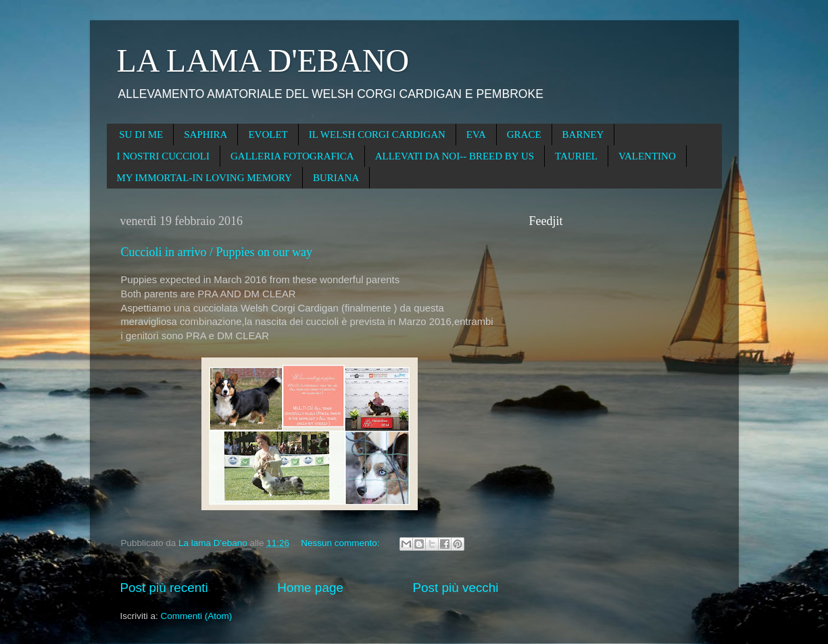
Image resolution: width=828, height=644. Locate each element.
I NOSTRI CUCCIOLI (164, 156)
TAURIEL (576, 156)
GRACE (524, 134)
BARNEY (583, 134)
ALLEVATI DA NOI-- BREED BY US (455, 156)
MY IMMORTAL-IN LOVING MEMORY (204, 178)
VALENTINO (647, 156)
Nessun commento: (341, 543)
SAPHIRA (205, 134)
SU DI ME (141, 134)
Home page (310, 588)
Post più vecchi (455, 588)
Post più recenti (164, 588)
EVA (476, 134)
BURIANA (336, 178)
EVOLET (268, 134)
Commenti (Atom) (197, 616)
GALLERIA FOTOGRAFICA (292, 156)
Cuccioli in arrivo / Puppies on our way (217, 252)
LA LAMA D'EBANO (263, 60)
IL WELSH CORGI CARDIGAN (377, 134)
